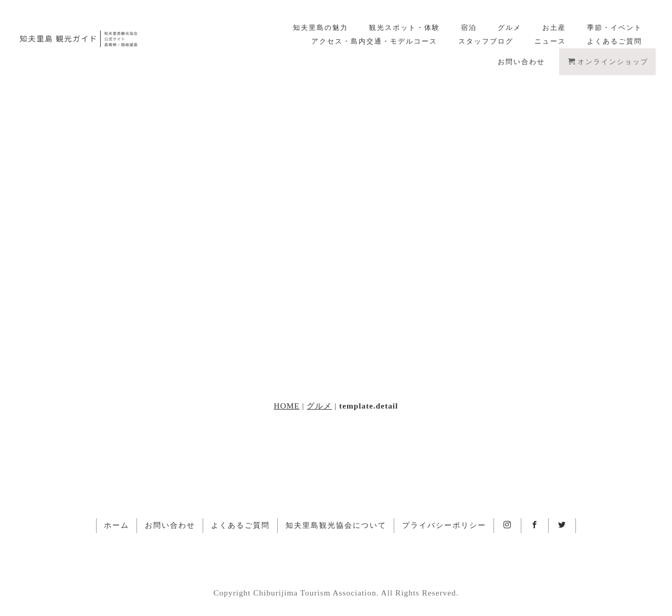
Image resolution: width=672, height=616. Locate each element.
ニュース (550, 41)
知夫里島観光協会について (336, 525)
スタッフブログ (486, 41)
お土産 (554, 28)
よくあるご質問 (615, 41)
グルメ (510, 28)
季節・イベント (615, 28)
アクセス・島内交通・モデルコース (374, 41)
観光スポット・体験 (405, 28)
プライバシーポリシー (444, 525)
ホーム (117, 525)
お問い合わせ (521, 62)
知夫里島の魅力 (321, 28)
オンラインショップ (608, 62)
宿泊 (469, 28)
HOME (287, 406)
